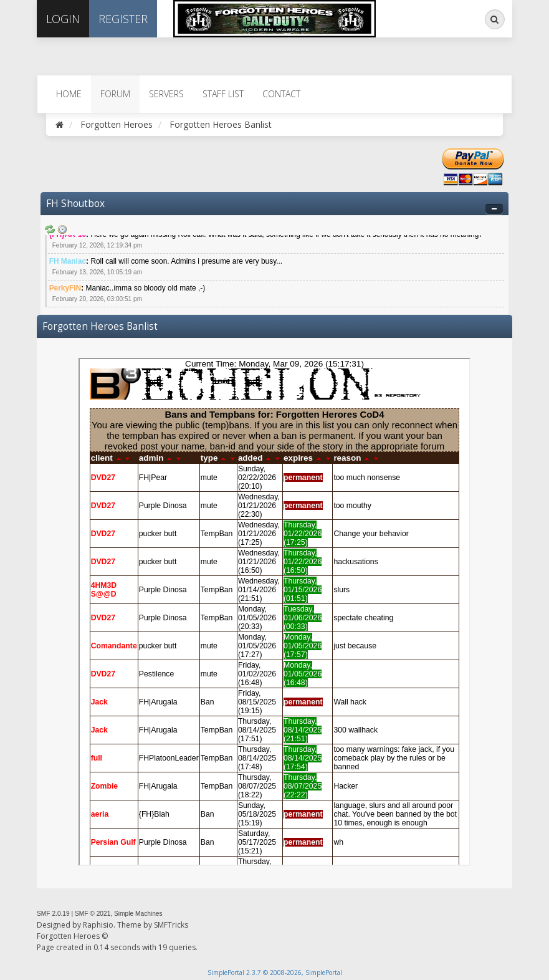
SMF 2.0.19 (53, 914)
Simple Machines (138, 914)
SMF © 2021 (93, 914)
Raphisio (98, 925)
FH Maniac (68, 261)
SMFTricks (171, 925)
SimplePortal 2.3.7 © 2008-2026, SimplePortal (275, 973)
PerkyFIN (65, 288)
